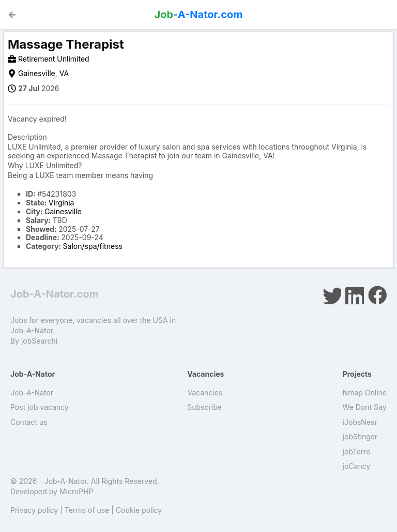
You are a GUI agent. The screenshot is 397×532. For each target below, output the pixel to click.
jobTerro (357, 452)
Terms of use (87, 510)
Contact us (29, 422)
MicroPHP (77, 491)
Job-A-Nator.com (55, 294)
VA (64, 73)
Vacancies (205, 393)
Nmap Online (365, 393)
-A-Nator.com (199, 14)
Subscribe (204, 407)
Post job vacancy (40, 407)
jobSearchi (39, 341)
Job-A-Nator (32, 393)
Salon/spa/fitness (93, 246)
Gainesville (37, 73)
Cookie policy (139, 510)
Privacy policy (34, 510)
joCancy (357, 466)
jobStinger (360, 437)
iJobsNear (360, 422)
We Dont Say (365, 407)
